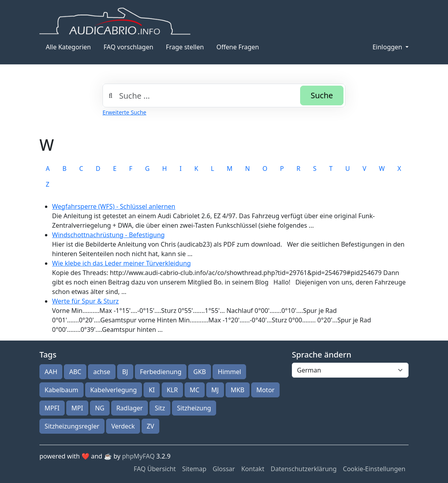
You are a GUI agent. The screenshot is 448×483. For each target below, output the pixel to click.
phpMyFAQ (139, 456)
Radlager (130, 408)
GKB (200, 372)
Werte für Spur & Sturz (85, 301)
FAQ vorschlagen (129, 47)
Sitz (160, 408)
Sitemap (194, 469)
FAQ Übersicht (155, 469)
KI (152, 390)
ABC (75, 372)
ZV (150, 426)
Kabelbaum (62, 390)
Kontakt (253, 469)
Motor (265, 390)
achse (102, 372)
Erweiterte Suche (124, 112)
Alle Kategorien (68, 47)
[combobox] (224, 95)
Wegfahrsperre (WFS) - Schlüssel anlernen (114, 206)
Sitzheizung (194, 408)
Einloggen (388, 47)
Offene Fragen (238, 47)
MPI (77, 408)
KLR (172, 390)
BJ (125, 372)
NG (100, 408)
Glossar (224, 469)
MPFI (52, 408)
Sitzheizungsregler (72, 426)
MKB (238, 390)
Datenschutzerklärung (303, 469)
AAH (51, 372)
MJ (215, 390)
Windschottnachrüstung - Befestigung (108, 235)
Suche (322, 95)
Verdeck (123, 426)
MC (195, 390)
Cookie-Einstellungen (374, 469)
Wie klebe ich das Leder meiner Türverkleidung (121, 263)
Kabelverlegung (114, 390)
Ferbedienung (161, 372)
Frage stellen (185, 47)
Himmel (229, 372)
